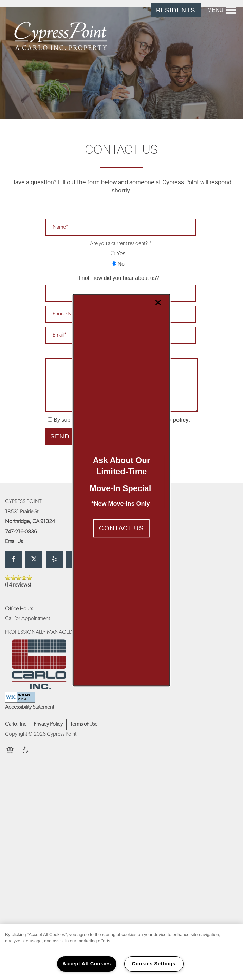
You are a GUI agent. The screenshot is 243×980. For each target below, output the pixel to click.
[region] (121, 952)
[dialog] (121, 490)
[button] (121, 528)
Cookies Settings (154, 964)
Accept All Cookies (87, 964)
